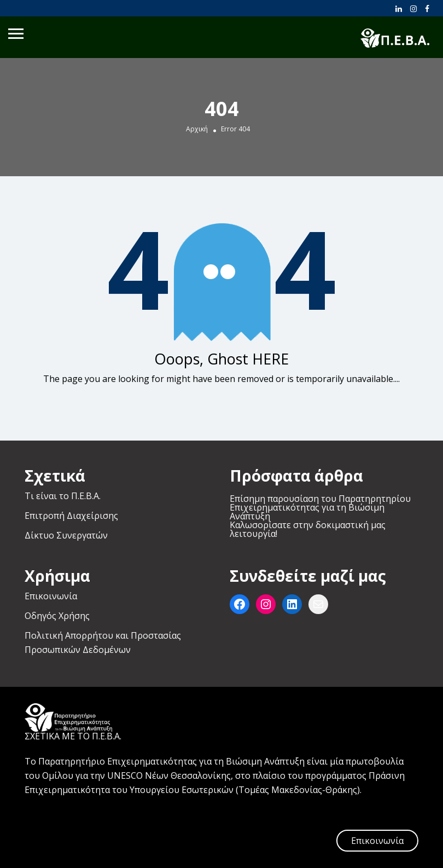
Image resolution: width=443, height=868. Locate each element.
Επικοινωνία (51, 596)
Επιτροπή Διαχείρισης (71, 516)
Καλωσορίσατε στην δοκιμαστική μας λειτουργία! (308, 529)
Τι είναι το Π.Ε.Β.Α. (63, 496)
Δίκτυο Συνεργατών (66, 535)
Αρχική (197, 129)
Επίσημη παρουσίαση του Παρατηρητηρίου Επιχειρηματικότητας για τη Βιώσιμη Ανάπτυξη (320, 507)
